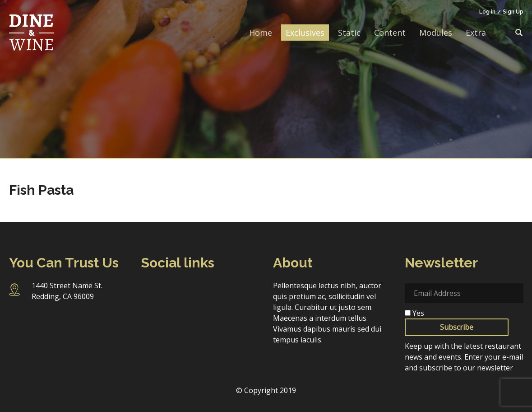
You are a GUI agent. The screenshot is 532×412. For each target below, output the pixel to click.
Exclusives (305, 33)
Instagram (174, 290)
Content (390, 33)
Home (261, 33)
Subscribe (457, 327)
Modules (436, 33)
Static (349, 33)
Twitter (198, 290)
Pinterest (149, 310)
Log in (487, 12)
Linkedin (222, 290)
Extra (476, 33)
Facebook (149, 290)
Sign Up (513, 12)
